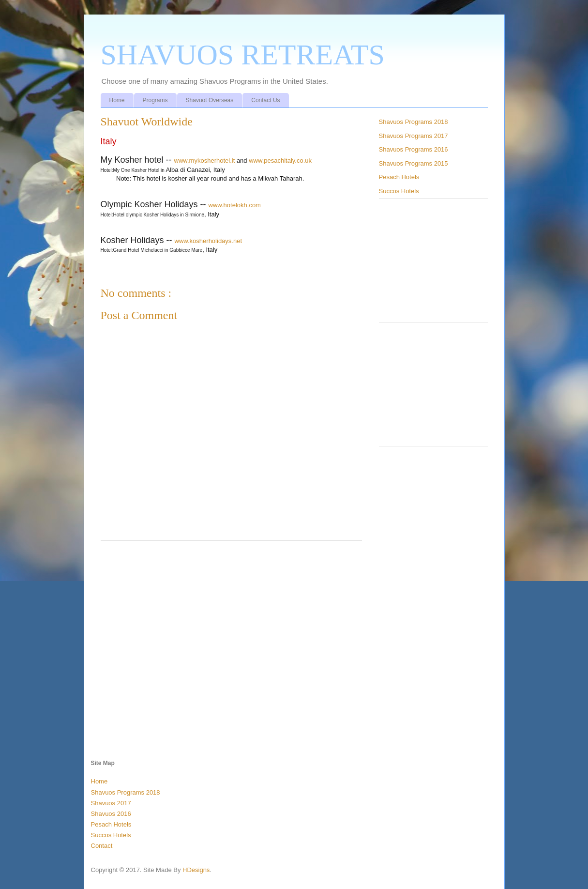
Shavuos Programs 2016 (414, 149)
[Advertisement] (231, 628)
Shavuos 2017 (111, 803)
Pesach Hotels (399, 177)
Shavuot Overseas (210, 100)
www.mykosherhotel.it (205, 161)
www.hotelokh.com (235, 205)
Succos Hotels (399, 191)
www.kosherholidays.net (208, 241)
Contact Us (265, 100)
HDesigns (196, 870)
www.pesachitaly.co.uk (280, 161)
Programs (155, 100)
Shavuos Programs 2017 (414, 136)
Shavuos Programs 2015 (414, 163)
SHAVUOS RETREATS (243, 55)
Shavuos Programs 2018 (414, 122)
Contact (102, 846)
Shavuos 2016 (111, 814)
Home (117, 100)
